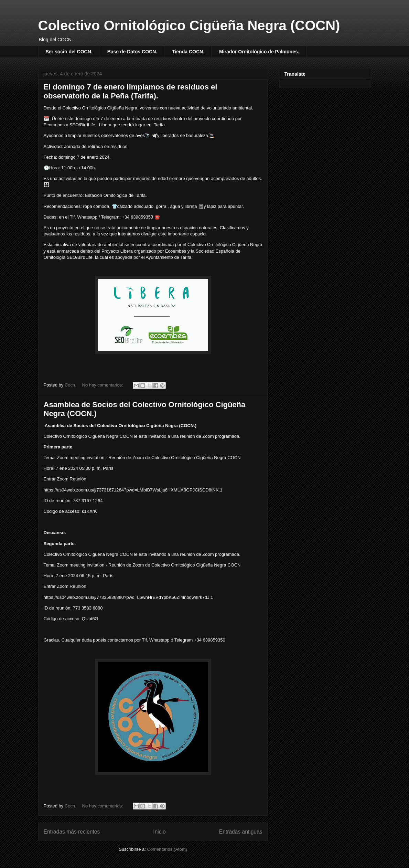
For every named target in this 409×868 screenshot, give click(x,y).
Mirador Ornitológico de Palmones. (259, 52)
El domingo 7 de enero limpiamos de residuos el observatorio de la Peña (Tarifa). (131, 91)
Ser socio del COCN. (69, 52)
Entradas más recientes (72, 832)
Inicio (159, 832)
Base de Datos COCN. (132, 52)
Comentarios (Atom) (167, 849)
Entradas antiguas (241, 832)
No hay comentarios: (103, 385)
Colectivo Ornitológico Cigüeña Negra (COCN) (189, 25)
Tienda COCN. (188, 52)
